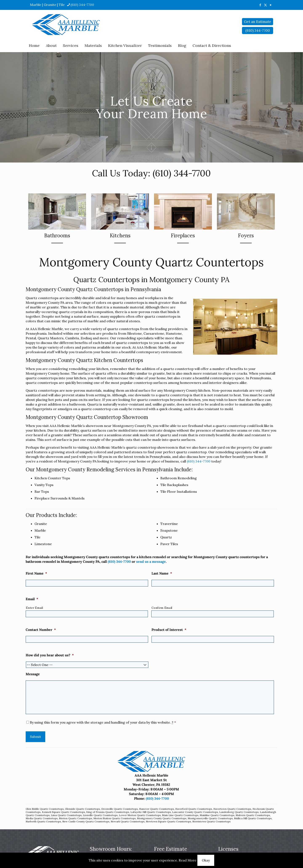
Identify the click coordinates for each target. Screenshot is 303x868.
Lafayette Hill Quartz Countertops (151, 812)
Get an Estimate (258, 22)
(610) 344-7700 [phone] (82, 5)
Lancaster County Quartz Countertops (195, 812)
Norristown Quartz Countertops (211, 821)
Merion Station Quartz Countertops (115, 818)
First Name (36, 573)
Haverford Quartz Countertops (194, 809)
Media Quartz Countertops (42, 818)
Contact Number (41, 630)
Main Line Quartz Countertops (180, 815)
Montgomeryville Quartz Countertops (210, 818)
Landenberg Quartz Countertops (239, 812)
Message (33, 674)
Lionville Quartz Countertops (100, 815)
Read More (187, 860)
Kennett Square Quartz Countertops (63, 812)
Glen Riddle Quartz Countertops (45, 809)
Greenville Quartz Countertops (120, 809)
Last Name (162, 573)
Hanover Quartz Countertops (157, 809)
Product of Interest (169, 630)
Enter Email (34, 608)
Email (32, 599)
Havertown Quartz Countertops (232, 809)
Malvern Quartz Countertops (253, 815)
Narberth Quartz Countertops (43, 821)
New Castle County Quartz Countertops (86, 821)
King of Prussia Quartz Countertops (108, 812)
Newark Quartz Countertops (128, 821)
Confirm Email (162, 608)
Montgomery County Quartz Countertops (162, 818)
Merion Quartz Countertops (76, 818)
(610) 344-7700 (182, 173)
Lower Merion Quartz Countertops (140, 815)
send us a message (151, 561)
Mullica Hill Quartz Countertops (253, 818)
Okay (206, 860)
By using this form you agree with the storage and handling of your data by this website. (103, 722)
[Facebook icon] (260, 5)
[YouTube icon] (271, 5)
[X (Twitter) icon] (265, 5)
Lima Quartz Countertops (66, 815)
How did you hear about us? (50, 655)
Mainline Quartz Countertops (217, 815)
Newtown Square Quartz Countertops (168, 821)
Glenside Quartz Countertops (82, 809)
